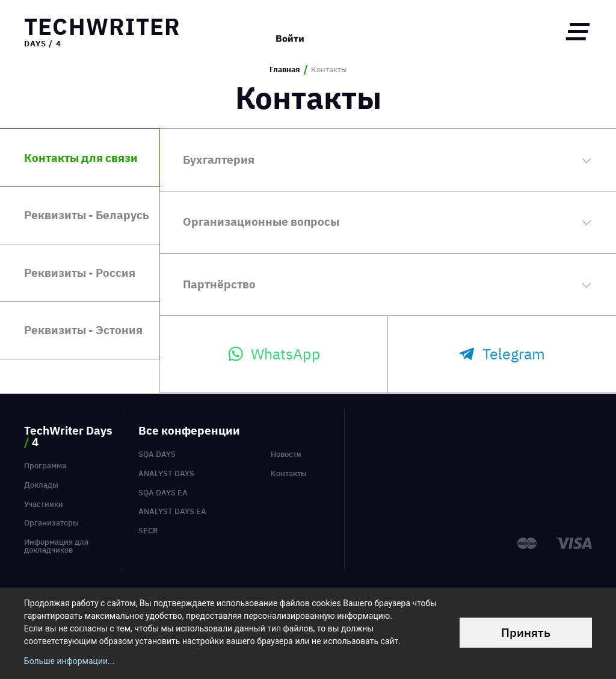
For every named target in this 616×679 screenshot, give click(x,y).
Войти (290, 31)
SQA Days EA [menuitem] (163, 493)
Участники (44, 504)
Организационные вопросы (261, 221)
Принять (526, 632)
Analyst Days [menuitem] (166, 473)
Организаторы (51, 523)
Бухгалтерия (219, 159)
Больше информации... (69, 661)
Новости (286, 454)
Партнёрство (219, 284)
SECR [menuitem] (148, 531)
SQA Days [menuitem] (157, 454)
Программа (45, 466)
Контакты (289, 473)
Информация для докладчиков (56, 546)
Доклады (41, 485)
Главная (285, 70)
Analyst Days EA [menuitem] (172, 511)
